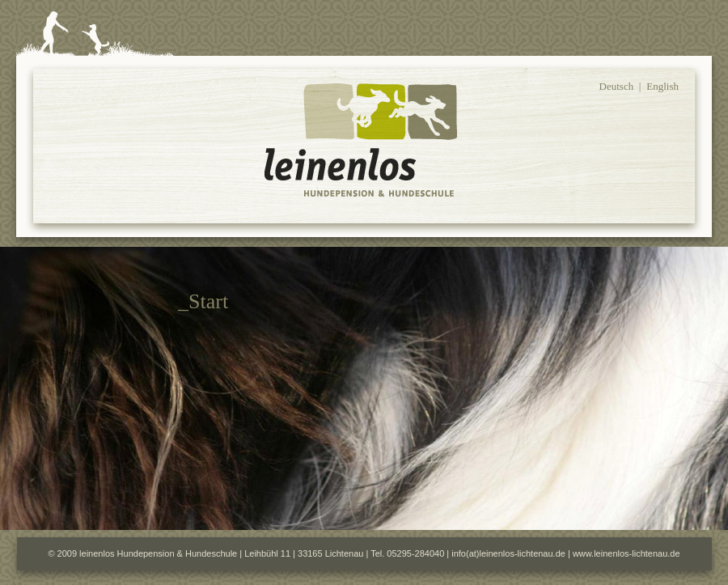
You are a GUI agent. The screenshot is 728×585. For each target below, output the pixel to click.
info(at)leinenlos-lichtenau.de (508, 553)
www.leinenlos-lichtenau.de (626, 553)
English (662, 86)
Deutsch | (620, 86)
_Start (203, 301)
